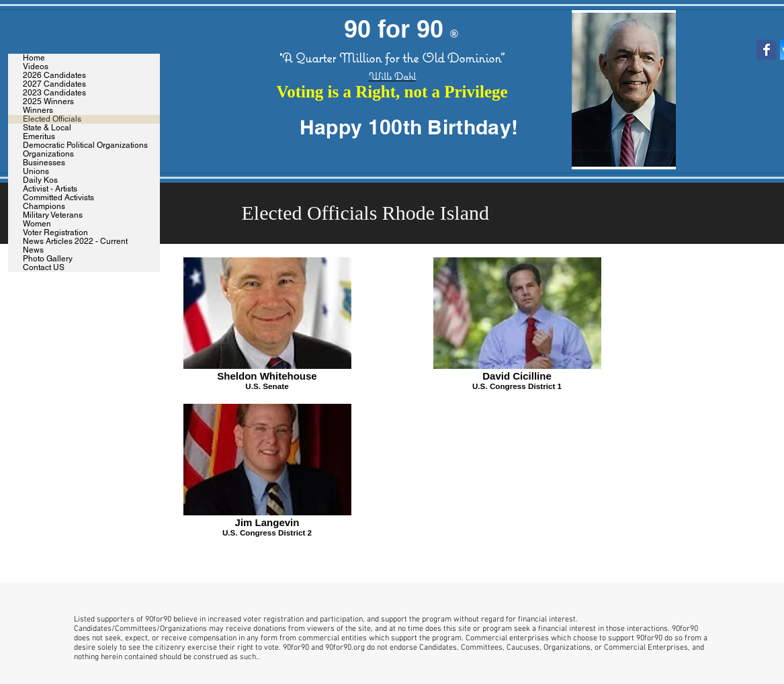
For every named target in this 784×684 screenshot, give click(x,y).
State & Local (47, 128)
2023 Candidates (54, 93)
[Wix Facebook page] (767, 50)
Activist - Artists (50, 189)
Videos (36, 67)
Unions (36, 172)
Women (37, 224)
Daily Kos (40, 180)
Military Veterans (53, 215)
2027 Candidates (54, 84)
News (33, 250)
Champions (44, 207)
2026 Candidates (54, 76)
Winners (38, 111)
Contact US (44, 268)
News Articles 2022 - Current (75, 242)
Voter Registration (55, 233)
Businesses (44, 163)
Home (34, 58)
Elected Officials (52, 119)
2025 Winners (48, 102)
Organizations (48, 154)
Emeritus (39, 137)
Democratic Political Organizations (85, 145)
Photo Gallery (48, 259)
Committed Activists (58, 198)
